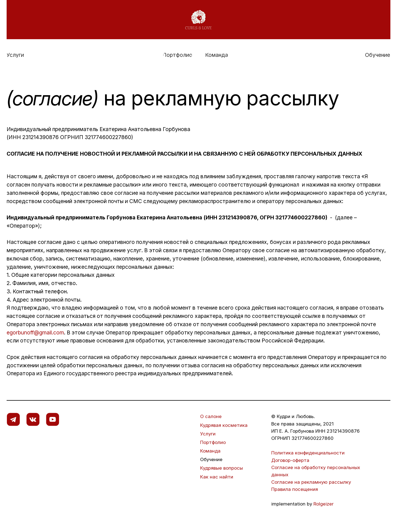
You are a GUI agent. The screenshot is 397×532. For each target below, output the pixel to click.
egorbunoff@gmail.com (35, 332)
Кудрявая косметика (224, 425)
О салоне (211, 416)
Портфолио (213, 442)
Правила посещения (295, 489)
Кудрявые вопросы (222, 468)
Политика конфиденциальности (309, 453)
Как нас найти (217, 477)
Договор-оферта (290, 460)
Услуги (208, 434)
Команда (210, 451)
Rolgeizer (324, 504)
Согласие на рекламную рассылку (312, 482)
